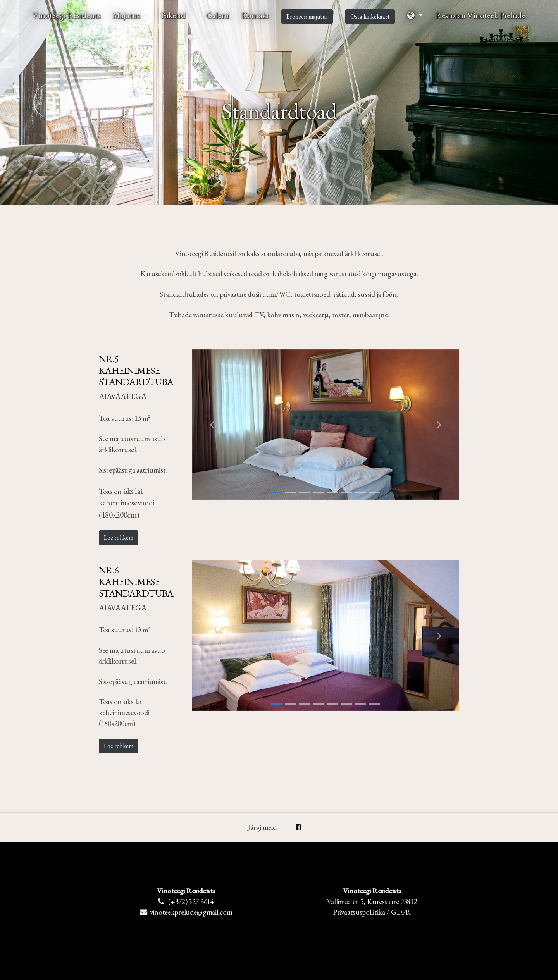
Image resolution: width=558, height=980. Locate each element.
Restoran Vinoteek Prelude (480, 15)
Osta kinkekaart (370, 16)
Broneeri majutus (307, 16)
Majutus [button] (127, 15)
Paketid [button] (174, 15)
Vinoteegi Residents (66, 15)
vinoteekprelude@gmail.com (191, 912)
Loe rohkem (119, 537)
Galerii (218, 15)
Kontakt (255, 15)
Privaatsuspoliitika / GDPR (372, 912)
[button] (415, 15)
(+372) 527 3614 (191, 902)
